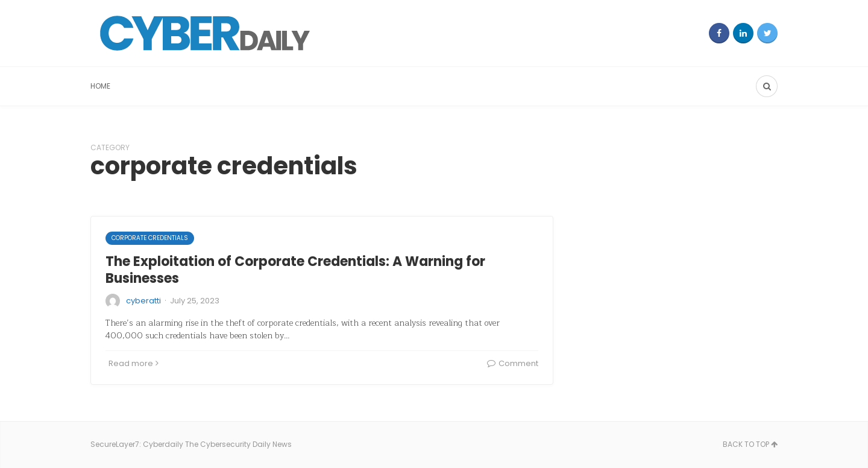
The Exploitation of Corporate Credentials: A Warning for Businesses (295, 270)
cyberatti (143, 301)
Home (100, 86)
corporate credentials (150, 238)
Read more (134, 363)
